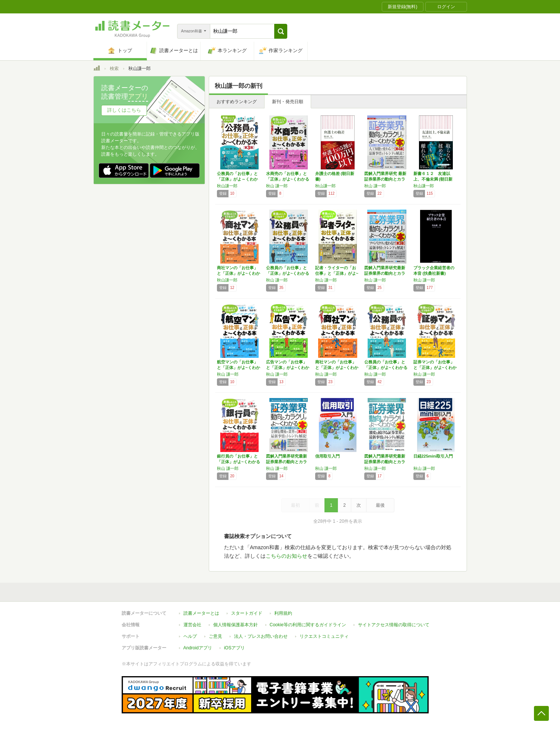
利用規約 (283, 613)
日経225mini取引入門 (433, 456)
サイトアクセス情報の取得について (394, 625)
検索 (114, 69)
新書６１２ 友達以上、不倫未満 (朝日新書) (433, 179)
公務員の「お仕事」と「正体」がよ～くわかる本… (237, 179)
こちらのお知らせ (287, 556)
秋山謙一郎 (227, 186)
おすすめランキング (237, 102)
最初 (295, 505)
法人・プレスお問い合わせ (261, 636)
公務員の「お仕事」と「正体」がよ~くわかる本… (288, 273)
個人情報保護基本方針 (236, 625)
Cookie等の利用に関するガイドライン (308, 625)
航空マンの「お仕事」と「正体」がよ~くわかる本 (239, 367)
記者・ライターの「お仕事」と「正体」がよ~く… (337, 273)
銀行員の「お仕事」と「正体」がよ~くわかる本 (239, 462)
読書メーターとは (201, 613)
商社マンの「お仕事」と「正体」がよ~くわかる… (239, 273)
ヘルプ (190, 636)
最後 (380, 505)
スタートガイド (247, 613)
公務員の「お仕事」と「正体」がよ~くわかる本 (386, 367)
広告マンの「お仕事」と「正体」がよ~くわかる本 (288, 367)
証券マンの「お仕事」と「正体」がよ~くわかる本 (435, 367)
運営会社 (192, 625)
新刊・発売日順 (288, 102)
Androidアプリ (198, 648)
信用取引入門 (327, 456)
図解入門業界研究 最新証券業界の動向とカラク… (385, 179)
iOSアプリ (234, 648)
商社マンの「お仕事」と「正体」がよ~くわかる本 (337, 367)
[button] (281, 31)
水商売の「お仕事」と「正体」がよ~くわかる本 (288, 179)
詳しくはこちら (124, 110)
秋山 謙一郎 (277, 186)
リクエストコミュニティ (324, 636)
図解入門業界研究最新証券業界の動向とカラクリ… (385, 273)
